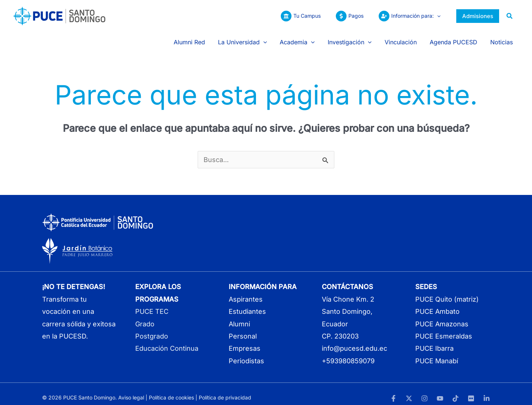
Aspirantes (246, 292)
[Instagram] (424, 391)
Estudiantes (247, 304)
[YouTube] (440, 391)
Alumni (239, 317)
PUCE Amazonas (442, 317)
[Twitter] (409, 391)
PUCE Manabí (437, 353)
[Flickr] (471, 391)
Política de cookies (171, 390)
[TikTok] (456, 391)
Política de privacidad (225, 390)
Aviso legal (131, 390)
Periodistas (246, 353)
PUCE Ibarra (434, 341)
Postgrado (152, 329)
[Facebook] (393, 391)
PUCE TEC (152, 304)
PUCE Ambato (437, 304)
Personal (243, 329)
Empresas (245, 341)
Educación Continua (167, 341)
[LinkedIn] (487, 391)
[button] (436, 16)
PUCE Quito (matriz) (447, 292)
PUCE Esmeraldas (444, 329)
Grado (145, 317)
